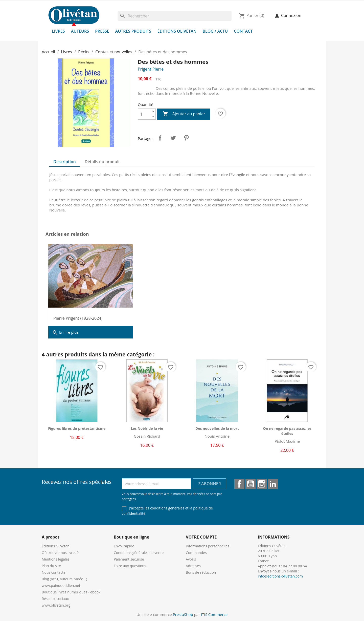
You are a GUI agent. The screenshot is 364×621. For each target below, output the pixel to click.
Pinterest (186, 138)
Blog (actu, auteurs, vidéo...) (64, 579)
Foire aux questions (130, 566)
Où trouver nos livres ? (60, 553)
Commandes (196, 553)
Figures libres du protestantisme (77, 428)
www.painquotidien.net (61, 585)
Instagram (262, 484)
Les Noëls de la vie (147, 428)
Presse (102, 31)
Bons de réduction (201, 572)
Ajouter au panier (184, 114)
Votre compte (201, 537)
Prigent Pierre (151, 69)
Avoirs (191, 559)
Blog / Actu (215, 31)
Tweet (173, 138)
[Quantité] (144, 114)
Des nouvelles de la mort (217, 428)
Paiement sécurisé (129, 559)
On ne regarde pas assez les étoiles (287, 431)
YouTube (251, 484)
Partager (160, 138)
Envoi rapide (124, 546)
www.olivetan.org (56, 605)
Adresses (193, 566)
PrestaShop (183, 614)
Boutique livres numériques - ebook (71, 592)
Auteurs (80, 31)
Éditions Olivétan (177, 31)
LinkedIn (273, 484)
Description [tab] (65, 162)
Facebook (239, 484)
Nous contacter (54, 572)
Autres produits (133, 31)
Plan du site (51, 566)
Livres (58, 31)
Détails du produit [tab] (102, 162)
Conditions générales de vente (139, 553)
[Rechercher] (175, 16)
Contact (243, 31)
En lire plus (65, 333)
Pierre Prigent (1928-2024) (78, 318)
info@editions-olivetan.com (280, 576)
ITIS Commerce (214, 614)
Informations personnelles (208, 546)
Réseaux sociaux (55, 599)
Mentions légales (56, 559)
